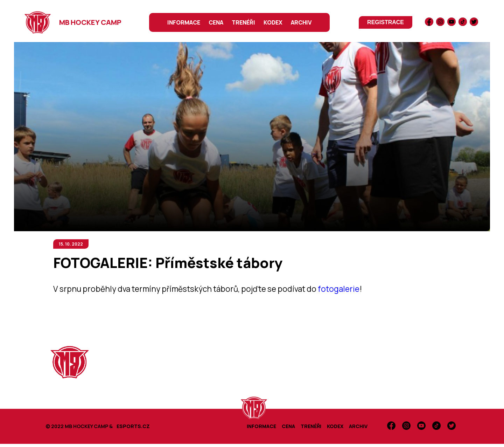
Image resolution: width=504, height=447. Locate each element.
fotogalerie (339, 289)
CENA (216, 22)
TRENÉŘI (243, 22)
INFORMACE (184, 22)
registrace (386, 22)
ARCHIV (301, 22)
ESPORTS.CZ (133, 426)
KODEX (273, 22)
